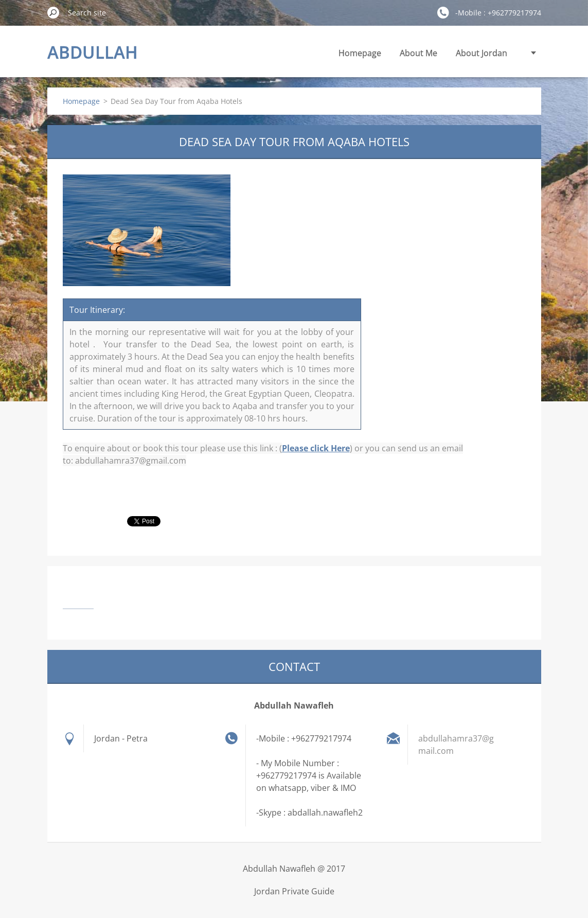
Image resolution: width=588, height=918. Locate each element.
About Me (418, 53)
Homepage (360, 53)
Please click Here (316, 448)
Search (54, 12)
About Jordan (482, 53)
